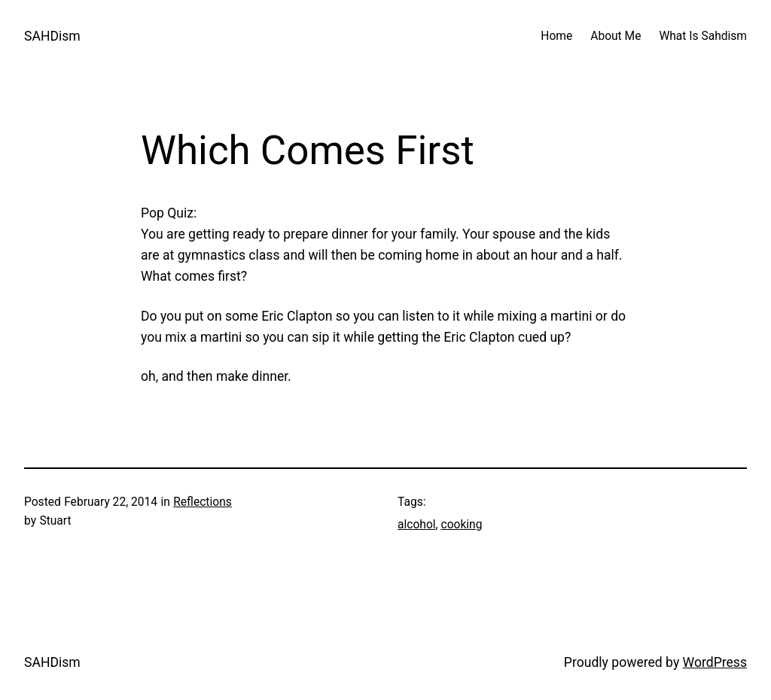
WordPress (715, 662)
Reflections (203, 502)
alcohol (417, 525)
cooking (462, 525)
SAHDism (52, 36)
